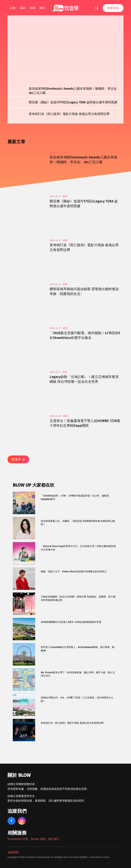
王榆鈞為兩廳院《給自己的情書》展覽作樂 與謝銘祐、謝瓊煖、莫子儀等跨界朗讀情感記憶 (78, 598)
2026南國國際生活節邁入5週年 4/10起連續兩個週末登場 (71, 622)
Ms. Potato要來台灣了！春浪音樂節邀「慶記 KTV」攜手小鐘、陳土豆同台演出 (78, 674)
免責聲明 (13, 852)
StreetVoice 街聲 (18, 839)
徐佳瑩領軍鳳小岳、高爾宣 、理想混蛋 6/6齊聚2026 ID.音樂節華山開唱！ (78, 523)
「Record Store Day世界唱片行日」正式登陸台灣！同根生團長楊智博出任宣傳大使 (78, 548)
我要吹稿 (113, 8)
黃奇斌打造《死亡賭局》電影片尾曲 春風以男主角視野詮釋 (72, 723)
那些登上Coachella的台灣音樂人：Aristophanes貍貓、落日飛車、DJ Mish (78, 649)
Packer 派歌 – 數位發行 (45, 839)
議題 (23, 8)
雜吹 (42, 8)
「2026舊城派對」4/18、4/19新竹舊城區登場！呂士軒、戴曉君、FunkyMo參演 (76, 497)
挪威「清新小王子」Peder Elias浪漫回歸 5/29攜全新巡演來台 (74, 572)
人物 (12, 8)
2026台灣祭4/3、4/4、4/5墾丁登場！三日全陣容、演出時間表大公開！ (77, 699)
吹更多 (18, 459)
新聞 (32, 8)
